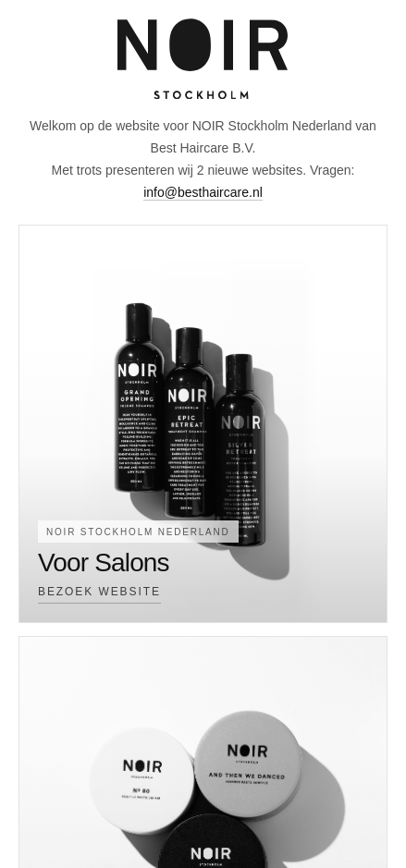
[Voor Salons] (203, 424)
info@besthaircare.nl (203, 192)
